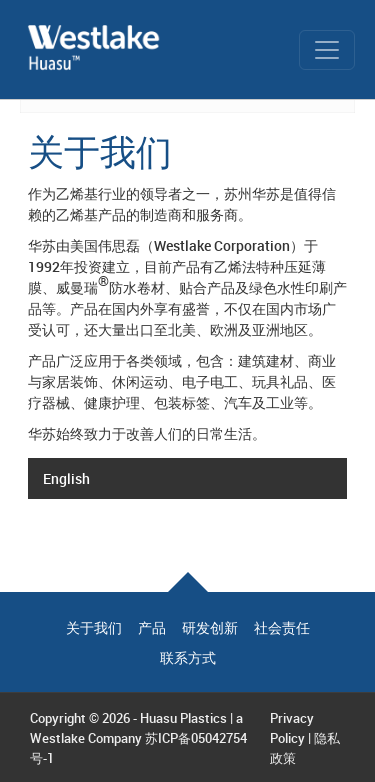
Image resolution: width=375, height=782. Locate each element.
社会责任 (282, 628)
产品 (152, 628)
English (66, 478)
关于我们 (94, 628)
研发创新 (210, 628)
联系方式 (188, 658)
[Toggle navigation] (327, 50)
